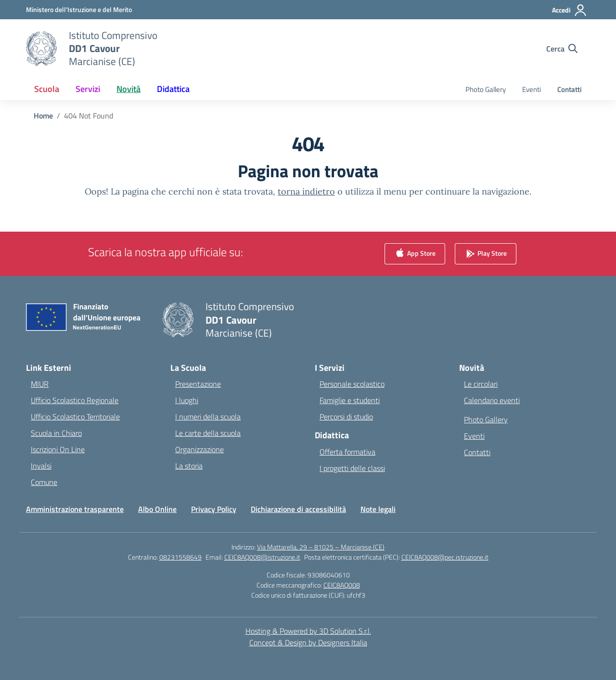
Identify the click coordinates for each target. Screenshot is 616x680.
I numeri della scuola (208, 417)
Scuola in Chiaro (56, 433)
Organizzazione (199, 449)
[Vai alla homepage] (113, 48)
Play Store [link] (486, 254)
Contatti (570, 89)
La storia (189, 466)
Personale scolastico (352, 384)
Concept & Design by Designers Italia (308, 642)
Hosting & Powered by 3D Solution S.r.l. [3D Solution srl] (308, 631)
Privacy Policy (214, 509)
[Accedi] (570, 10)
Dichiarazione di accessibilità (298, 509)
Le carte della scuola (208, 433)
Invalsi (41, 466)
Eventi (532, 89)
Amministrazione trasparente (75, 509)
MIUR (40, 384)
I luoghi (187, 400)
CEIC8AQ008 (342, 585)
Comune (44, 482)
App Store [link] (415, 254)
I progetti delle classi (352, 468)
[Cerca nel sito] (562, 49)
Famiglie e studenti (350, 400)
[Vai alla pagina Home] (43, 116)
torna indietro (306, 191)
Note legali (378, 509)
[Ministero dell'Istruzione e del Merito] (79, 9)
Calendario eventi (492, 400)
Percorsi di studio (346, 417)
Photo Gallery (486, 89)
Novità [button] (128, 89)
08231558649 (180, 557)
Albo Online (157, 509)
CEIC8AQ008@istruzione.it (262, 557)
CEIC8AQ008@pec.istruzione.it (445, 557)
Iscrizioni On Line (58, 449)
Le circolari (481, 384)
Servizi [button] (88, 89)
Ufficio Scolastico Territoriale (75, 417)
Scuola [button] (47, 89)
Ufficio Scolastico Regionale (75, 400)
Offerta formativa (347, 452)
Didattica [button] (173, 89)
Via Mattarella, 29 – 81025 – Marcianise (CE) (321, 547)
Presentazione (198, 384)
